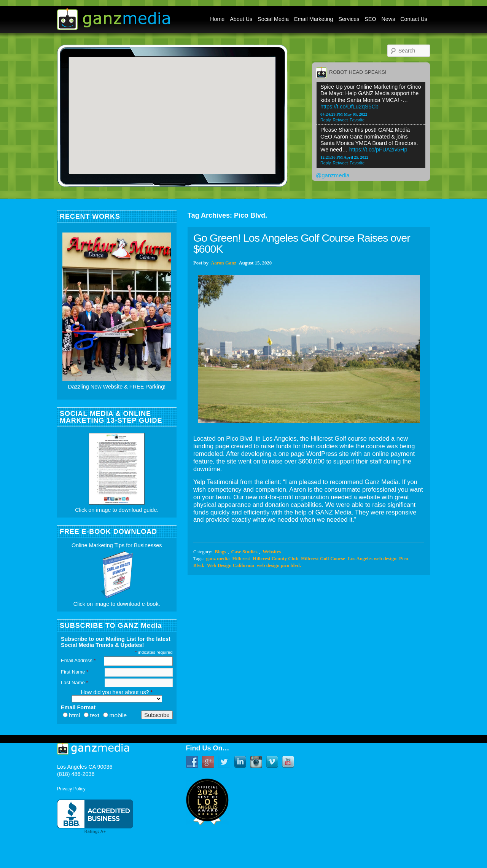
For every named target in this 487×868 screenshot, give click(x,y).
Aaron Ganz (224, 263)
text (95, 715)
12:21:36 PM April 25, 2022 (344, 157)
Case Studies (244, 552)
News (388, 19)
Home (217, 19)
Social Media (273, 19)
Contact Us (414, 19)
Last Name (74, 682)
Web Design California (231, 565)
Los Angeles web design (372, 559)
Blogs (220, 552)
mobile (118, 715)
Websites (272, 552)
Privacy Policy (71, 789)
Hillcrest (241, 559)
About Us (241, 19)
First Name (75, 672)
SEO (370, 19)
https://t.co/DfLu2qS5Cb (349, 107)
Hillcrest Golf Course (323, 559)
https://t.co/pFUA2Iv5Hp (378, 150)
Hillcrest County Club (275, 559)
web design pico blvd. (279, 565)
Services (349, 19)
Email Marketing (314, 19)
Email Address (78, 660)
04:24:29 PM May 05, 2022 (344, 114)
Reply (326, 120)
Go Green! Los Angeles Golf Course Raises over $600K (302, 243)
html (74, 715)
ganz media (218, 559)
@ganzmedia (333, 175)
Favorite (357, 120)
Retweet (341, 120)
